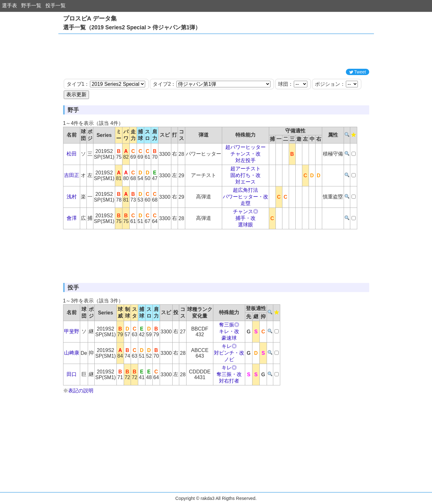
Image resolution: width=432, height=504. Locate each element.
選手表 (9, 6)
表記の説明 (81, 391)
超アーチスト (246, 169)
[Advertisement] (216, 51)
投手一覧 (56, 6)
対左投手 (246, 160)
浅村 (72, 197)
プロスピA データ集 (90, 18)
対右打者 (229, 381)
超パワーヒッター (246, 147)
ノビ (229, 359)
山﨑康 (72, 353)
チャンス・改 (246, 154)
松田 (72, 154)
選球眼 (246, 225)
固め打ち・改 (246, 175)
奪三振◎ (229, 325)
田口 (72, 374)
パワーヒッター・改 (246, 197)
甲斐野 (72, 331)
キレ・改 (229, 331)
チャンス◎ (246, 211)
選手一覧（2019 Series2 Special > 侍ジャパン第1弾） (132, 27)
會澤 (72, 218)
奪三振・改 (229, 374)
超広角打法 (246, 190)
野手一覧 (31, 6)
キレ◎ (229, 346)
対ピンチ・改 (229, 353)
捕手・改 (246, 218)
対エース (246, 182)
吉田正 (72, 175)
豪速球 (229, 338)
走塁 (246, 203)
